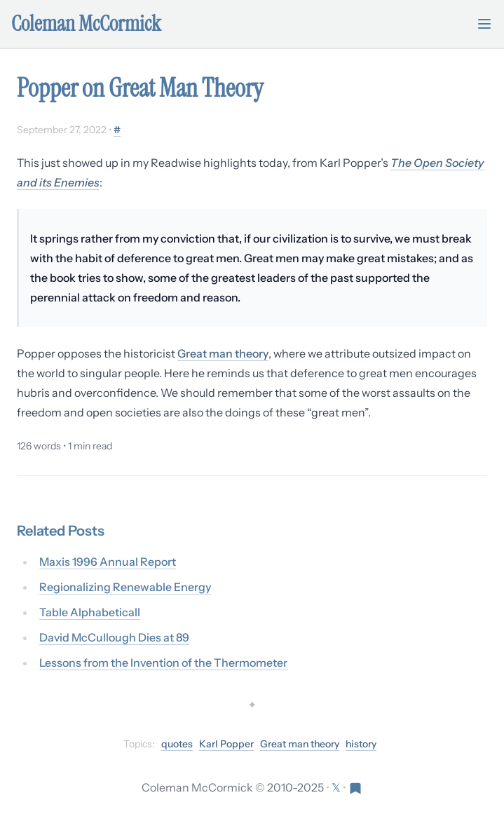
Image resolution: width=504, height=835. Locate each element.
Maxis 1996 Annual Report (108, 562)
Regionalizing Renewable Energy (125, 587)
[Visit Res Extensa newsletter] (355, 787)
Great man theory (223, 353)
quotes (177, 744)
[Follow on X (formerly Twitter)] (337, 787)
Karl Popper (226, 744)
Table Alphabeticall (90, 612)
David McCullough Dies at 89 (114, 637)
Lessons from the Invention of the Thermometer (163, 663)
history (361, 744)
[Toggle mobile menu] (484, 24)
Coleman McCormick (86, 24)
